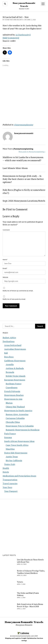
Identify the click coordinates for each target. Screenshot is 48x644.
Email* (5, 268)
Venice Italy (10, 464)
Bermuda (10, 372)
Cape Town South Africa (17, 445)
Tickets (20, 582)
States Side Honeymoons (16, 453)
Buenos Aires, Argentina (17, 414)
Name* (5, 260)
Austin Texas (12, 457)
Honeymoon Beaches (14, 395)
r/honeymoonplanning (23, 125)
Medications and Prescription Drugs (19, 476)
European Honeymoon (15, 380)
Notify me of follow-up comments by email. (18, 291)
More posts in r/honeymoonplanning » (32, 152)
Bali (6, 353)
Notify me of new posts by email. (14, 299)
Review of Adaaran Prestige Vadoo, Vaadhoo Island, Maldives (31, 572)
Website (5, 277)
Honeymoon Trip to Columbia (20, 426)
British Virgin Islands (16, 376)
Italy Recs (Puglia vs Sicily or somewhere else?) (24, 191)
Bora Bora (9, 357)
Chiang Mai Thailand (15, 407)
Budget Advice (9, 338)
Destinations (9, 341)
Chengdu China (13, 422)
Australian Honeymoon (15, 349)
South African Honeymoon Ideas (19, 441)
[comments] (14, 38)
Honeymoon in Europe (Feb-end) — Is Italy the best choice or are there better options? (23, 179)
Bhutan (9, 403)
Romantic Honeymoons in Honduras (23, 430)
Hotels (6, 472)
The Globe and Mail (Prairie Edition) (28, 594)
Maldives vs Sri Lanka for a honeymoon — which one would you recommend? (23, 159)
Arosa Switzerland (13, 345)
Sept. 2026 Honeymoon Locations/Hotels (24, 201)
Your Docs (7, 487)
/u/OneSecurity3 (23, 35)
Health (6, 468)
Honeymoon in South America (18, 411)
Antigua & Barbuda (15, 368)
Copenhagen (12, 387)
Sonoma (8, 437)
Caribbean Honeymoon (15, 361)
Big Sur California (14, 460)
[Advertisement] (24, 95)
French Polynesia (12, 391)
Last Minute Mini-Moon (15, 168)
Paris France (10, 434)
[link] (5, 38)
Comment (6, 230)
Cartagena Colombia (15, 418)
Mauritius (10, 449)
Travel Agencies (10, 483)
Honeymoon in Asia (13, 399)
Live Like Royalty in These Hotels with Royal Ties (30, 561)
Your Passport (11, 491)
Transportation (10, 480)
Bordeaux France (14, 384)
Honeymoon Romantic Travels (24, 622)
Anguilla (10, 364)
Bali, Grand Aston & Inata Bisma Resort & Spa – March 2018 (30, 605)
